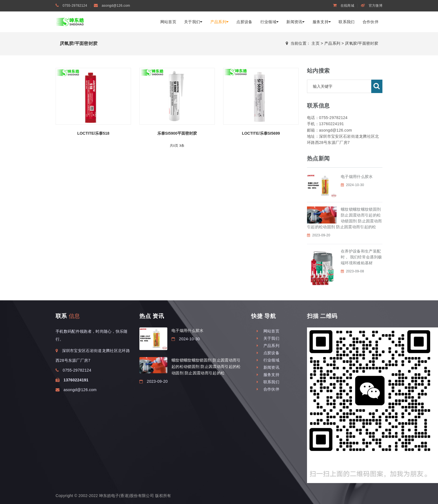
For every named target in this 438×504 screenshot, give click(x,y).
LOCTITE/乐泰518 (93, 133)
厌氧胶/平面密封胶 (362, 43)
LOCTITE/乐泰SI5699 (261, 133)
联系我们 (347, 22)
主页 (316, 43)
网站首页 (168, 22)
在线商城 (344, 6)
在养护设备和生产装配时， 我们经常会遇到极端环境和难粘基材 (361, 257)
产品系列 (220, 22)
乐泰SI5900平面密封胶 (177, 133)
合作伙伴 (371, 22)
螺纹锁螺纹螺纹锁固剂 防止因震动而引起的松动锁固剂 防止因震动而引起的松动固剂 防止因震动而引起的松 (206, 367)
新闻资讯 (296, 22)
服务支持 (322, 22)
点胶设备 (244, 22)
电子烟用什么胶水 (357, 177)
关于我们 (193, 22)
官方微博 (372, 6)
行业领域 (270, 22)
